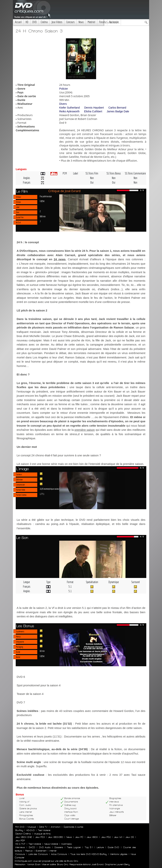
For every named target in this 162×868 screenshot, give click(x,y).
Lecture (100, 847)
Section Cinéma (23, 834)
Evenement (41, 851)
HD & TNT (20, 844)
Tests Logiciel (74, 847)
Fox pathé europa (46, 196)
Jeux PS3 (40, 837)
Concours (70, 22)
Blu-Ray (19, 830)
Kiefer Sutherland (69, 108)
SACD (32, 847)
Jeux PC (79, 837)
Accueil (18, 22)
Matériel (91, 22)
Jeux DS (130, 837)
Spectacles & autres (73, 827)
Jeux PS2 (106, 837)
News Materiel (51, 844)
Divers (63, 104)
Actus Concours (59, 854)
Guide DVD (113, 847)
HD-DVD (30, 830)
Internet (53, 851)
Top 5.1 (89, 847)
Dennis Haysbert (94, 108)
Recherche (114, 22)
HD (27, 22)
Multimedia (67, 844)
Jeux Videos (57, 22)
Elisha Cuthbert (93, 111)
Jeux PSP (20, 841)
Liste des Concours (38, 854)
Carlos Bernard (117, 108)
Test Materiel (44, 830)
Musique (32, 827)
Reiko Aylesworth (69, 111)
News (81, 22)
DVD (35, 22)
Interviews (20, 847)
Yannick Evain (34, 864)
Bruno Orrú (63, 864)
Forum (102, 22)
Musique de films (42, 834)
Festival (29, 851)
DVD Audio (45, 847)
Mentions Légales (119, 854)
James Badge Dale (118, 111)
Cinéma (44, 22)
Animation (56, 827)
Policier (64, 89)
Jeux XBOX (92, 837)
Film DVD (20, 827)
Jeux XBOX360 (55, 837)
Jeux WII (118, 837)
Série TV (43, 827)
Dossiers (59, 847)
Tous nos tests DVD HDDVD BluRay (89, 854)
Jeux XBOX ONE (24, 837)
